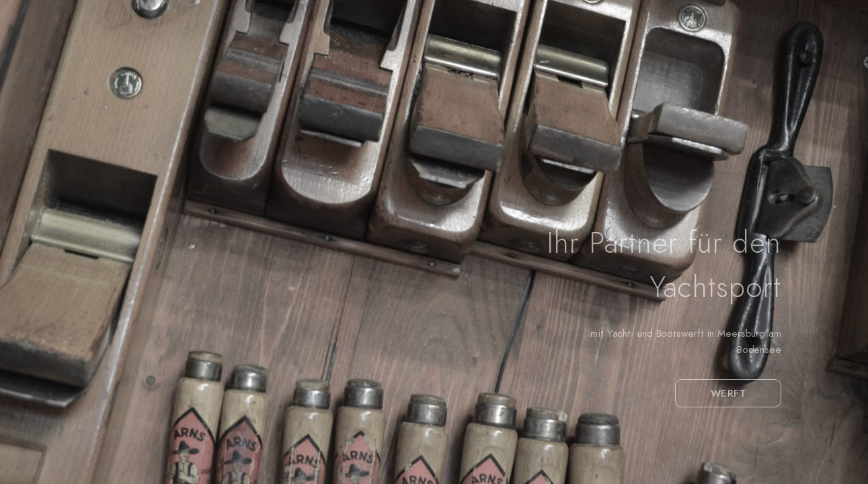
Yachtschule (691, 55)
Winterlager (537, 55)
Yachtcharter (785, 55)
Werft (463, 55)
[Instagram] (816, 28)
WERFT (728, 393)
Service (613, 55)
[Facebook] (791, 28)
